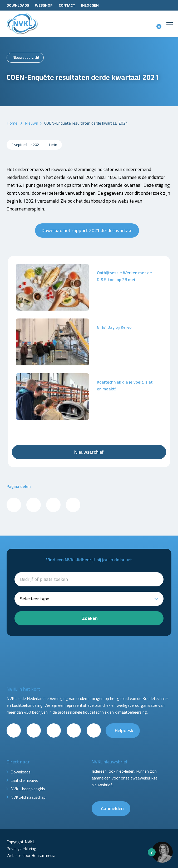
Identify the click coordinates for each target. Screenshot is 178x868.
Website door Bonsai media (31, 855)
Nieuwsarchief (89, 452)
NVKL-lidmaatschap (28, 797)
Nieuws (31, 123)
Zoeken (90, 618)
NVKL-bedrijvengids (28, 789)
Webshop (44, 5)
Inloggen (90, 5)
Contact (67, 5)
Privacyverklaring (21, 849)
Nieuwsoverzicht (26, 57)
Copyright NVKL (21, 842)
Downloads (18, 5)
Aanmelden (112, 808)
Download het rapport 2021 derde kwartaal (87, 230)
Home (12, 123)
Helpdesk (124, 730)
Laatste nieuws (24, 780)
